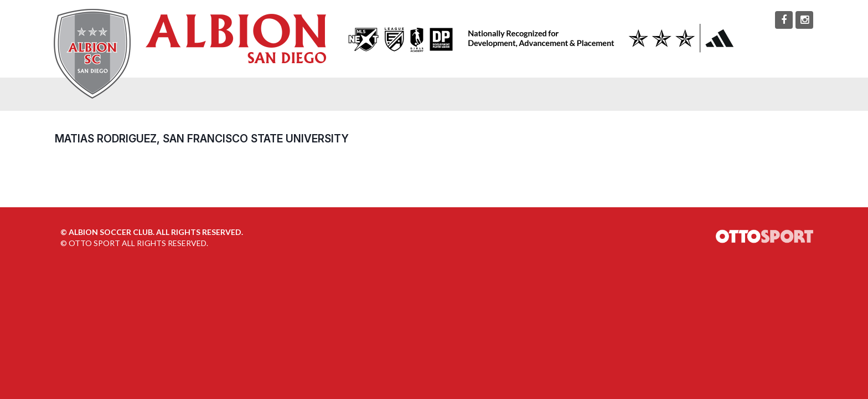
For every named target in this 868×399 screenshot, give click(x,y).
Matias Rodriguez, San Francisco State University (202, 139)
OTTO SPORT (94, 243)
